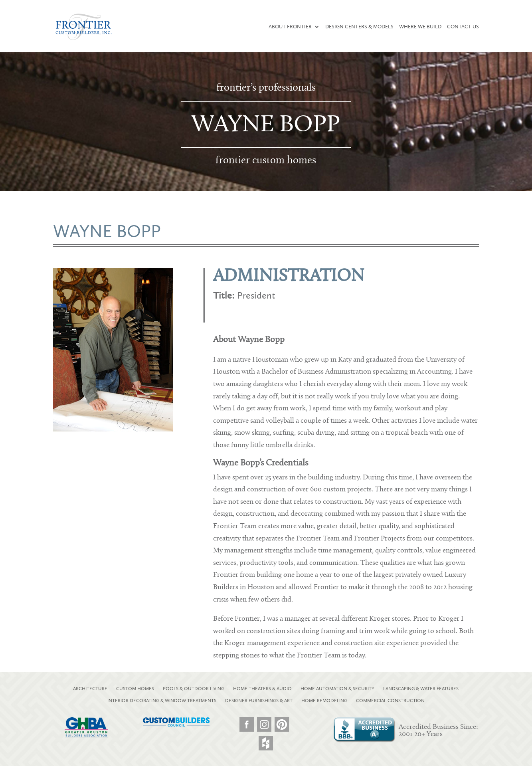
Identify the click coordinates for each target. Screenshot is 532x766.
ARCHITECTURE (90, 689)
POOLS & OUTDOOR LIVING (194, 689)
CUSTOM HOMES (135, 689)
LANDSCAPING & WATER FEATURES (421, 689)
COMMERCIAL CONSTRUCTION (390, 701)
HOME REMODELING (324, 701)
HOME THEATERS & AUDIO (262, 689)
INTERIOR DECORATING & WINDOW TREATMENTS (162, 701)
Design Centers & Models (359, 27)
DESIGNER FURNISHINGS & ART (259, 701)
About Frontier (290, 27)
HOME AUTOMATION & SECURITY (337, 689)
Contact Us (463, 27)
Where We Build (420, 27)
